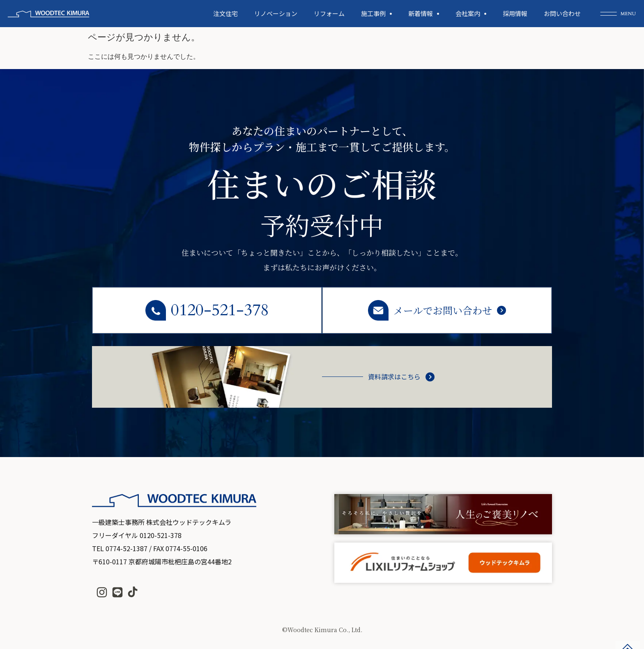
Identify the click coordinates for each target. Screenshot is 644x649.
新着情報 (424, 14)
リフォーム (329, 13)
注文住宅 (225, 13)
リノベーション (276, 13)
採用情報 (515, 13)
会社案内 (471, 14)
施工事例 (376, 14)
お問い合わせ (562, 13)
